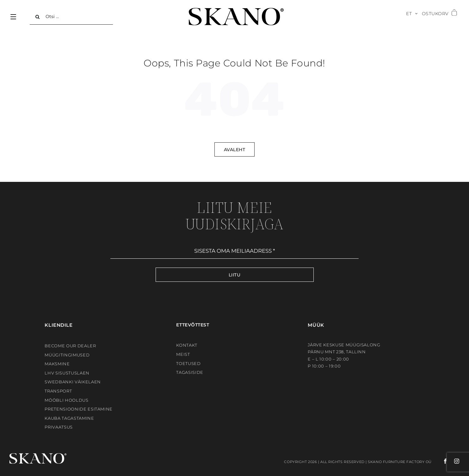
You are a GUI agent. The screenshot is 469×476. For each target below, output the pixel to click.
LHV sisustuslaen (67, 373)
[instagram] (454, 461)
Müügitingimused (67, 355)
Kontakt (187, 345)
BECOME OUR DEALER (70, 346)
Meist (183, 354)
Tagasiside (190, 372)
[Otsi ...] (71, 17)
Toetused (188, 363)
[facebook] (440, 461)
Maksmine (57, 364)
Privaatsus (59, 427)
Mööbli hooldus (66, 400)
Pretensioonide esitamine (79, 409)
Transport (58, 391)
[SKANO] (236, 10)
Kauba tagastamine (69, 418)
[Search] (38, 17)
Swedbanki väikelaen (73, 382)
